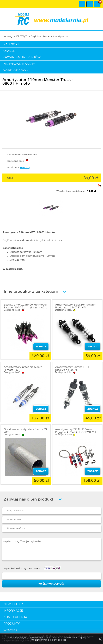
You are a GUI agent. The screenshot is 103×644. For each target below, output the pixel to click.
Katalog (8, 36)
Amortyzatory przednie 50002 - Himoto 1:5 (24, 369)
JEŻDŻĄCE (21, 36)
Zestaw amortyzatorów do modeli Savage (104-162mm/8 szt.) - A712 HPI (26, 308)
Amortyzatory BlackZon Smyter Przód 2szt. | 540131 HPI (75, 306)
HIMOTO (25, 168)
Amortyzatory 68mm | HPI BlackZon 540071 (72, 369)
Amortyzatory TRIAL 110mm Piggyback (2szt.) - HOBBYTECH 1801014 (75, 432)
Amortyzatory (60, 36)
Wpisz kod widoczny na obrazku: (22, 569)
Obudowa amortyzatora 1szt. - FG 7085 (25, 431)
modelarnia (51, 19)
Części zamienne (40, 36)
